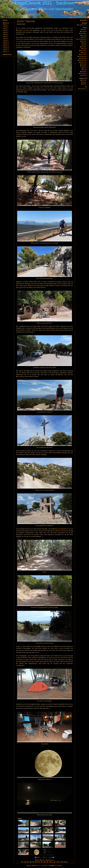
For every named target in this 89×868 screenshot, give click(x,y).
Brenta (84, 52)
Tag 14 (7, 50)
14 (63, 862)
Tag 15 (7, 52)
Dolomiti (84, 66)
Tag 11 (7, 44)
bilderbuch (51, 860)
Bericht (7, 23)
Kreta (85, 68)
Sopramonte (21, 376)
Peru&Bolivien (82, 39)
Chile (85, 45)
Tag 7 (7, 36)
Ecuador (84, 47)
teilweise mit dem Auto (25, 30)
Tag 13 (7, 48)
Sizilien (84, 30)
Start (6, 20)
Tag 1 (7, 25)
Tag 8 (7, 38)
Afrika (85, 43)
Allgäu (85, 84)
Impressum (83, 89)
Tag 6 (7, 34)
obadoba (84, 20)
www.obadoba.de (34, 866)
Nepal (85, 49)
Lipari (85, 70)
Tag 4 (7, 31)
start (38, 860)
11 (52, 862)
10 (49, 862)
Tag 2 (7, 27)
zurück (38, 857)
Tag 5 (7, 32)
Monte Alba (63, 375)
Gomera (84, 64)
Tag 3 (7, 29)
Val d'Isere (83, 73)
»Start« (45, 857)
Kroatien (84, 31)
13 (60, 862)
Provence (83, 51)
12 (56, 862)
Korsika (84, 35)
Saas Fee (83, 62)
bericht (43, 860)
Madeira (84, 72)
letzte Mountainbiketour (61, 529)
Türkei (85, 37)
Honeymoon (83, 56)
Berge (85, 82)
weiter (51, 857)
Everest (84, 80)
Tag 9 (7, 40)
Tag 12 (7, 46)
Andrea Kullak (58, 866)
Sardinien (83, 33)
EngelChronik (82, 25)
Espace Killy (83, 60)
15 (67, 862)
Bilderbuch (8, 54)
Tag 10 (7, 42)
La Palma (83, 54)
